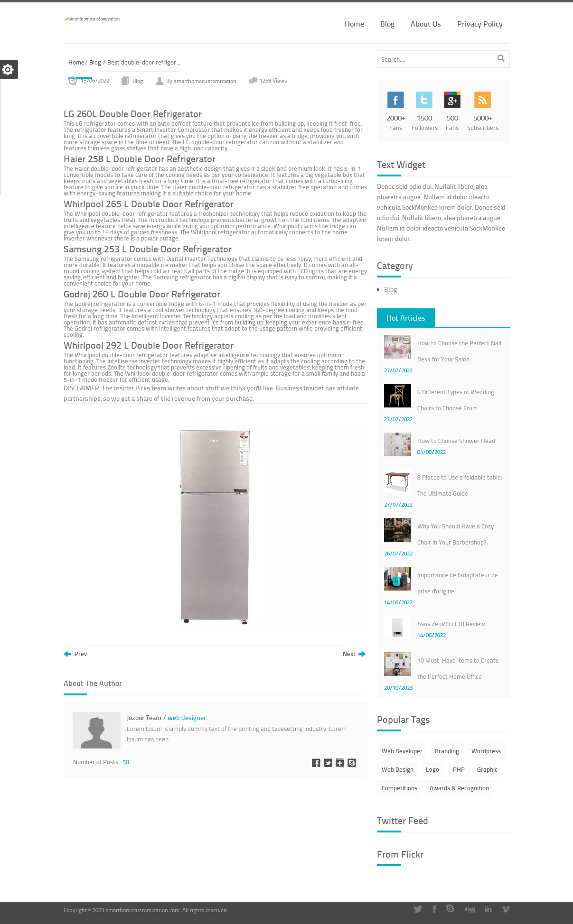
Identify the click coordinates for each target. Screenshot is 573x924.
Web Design (398, 769)
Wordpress (486, 751)
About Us (426, 23)
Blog (387, 23)
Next (354, 654)
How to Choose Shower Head (456, 441)
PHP (459, 769)
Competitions (399, 788)
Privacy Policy (480, 23)
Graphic (487, 769)
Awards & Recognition (459, 788)
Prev (75, 654)
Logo (432, 769)
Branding (447, 751)
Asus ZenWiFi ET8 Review (451, 624)
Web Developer (402, 751)
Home (354, 23)
